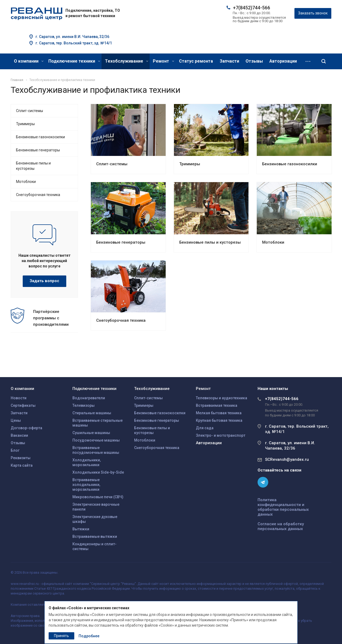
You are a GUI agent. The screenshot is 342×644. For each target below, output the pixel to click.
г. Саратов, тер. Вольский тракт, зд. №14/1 (74, 43)
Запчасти (229, 61)
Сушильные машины (91, 433)
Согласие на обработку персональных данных (281, 526)
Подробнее (89, 636)
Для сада (205, 428)
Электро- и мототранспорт (221, 435)
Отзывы (254, 61)
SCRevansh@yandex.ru (287, 459)
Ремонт (164, 61)
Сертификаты (23, 405)
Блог (15, 450)
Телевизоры (83, 405)
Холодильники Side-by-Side (98, 472)
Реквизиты (21, 458)
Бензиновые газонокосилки (290, 164)
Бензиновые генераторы (121, 242)
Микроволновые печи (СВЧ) (98, 497)
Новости (19, 398)
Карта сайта (22, 465)
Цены (16, 420)
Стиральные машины (92, 413)
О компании (29, 61)
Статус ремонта (196, 61)
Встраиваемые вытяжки (95, 536)
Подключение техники (74, 61)
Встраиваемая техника (217, 405)
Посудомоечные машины (96, 440)
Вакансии (19, 435)
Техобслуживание (127, 61)
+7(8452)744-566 (252, 8)
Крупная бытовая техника (219, 420)
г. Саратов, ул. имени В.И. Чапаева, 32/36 (72, 37)
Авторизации (283, 61)
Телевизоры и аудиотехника (221, 398)
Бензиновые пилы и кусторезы (210, 242)
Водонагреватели (89, 398)
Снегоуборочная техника (121, 320)
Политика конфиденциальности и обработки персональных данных (283, 507)
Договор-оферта (26, 428)
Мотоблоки (273, 242)
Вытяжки (81, 529)
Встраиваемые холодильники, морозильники (86, 485)
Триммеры (190, 164)
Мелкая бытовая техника (219, 413)
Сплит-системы (112, 164)
